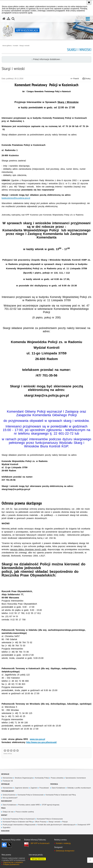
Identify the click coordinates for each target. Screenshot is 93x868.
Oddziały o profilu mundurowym (79, 788)
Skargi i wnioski (24, 46)
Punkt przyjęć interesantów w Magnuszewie (19, 825)
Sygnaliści (6, 827)
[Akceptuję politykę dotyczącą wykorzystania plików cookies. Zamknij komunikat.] (89, 2)
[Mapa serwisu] (8, 19)
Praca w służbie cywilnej (25, 812)
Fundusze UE (8, 781)
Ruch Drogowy (7, 801)
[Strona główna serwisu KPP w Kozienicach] (4, 19)
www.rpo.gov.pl (37, 739)
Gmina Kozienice (9, 795)
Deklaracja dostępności (65, 851)
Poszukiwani (44, 788)
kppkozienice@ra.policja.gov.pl (16, 198)
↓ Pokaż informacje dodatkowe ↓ (46, 59)
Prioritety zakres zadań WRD (29, 805)
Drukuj (86, 79)
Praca (3, 808)
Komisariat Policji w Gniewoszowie (31, 795)
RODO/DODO (5, 831)
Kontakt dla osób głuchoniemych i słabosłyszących (56, 825)
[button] (88, 19)
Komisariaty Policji (42, 778)
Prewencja (54, 784)
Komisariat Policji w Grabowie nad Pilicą (61, 795)
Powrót (75, 79)
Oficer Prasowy (41, 822)
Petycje (65, 822)
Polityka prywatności (11, 864)
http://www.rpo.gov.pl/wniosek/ (41, 742)
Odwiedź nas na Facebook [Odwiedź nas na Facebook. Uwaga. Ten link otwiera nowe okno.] (4, 845)
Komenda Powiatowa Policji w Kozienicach (19, 819)
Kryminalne (5, 784)
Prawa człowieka (57, 778)
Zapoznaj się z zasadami (13, 862)
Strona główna (7, 46)
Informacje (5, 774)
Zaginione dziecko (22, 788)
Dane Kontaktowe (58, 788)
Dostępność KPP (84, 825)
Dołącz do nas (8, 812)
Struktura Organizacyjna (24, 778)
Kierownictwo (8, 778)
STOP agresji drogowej (51, 805)
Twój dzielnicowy (8, 791)
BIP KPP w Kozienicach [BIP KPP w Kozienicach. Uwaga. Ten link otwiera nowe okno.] (40, 843)
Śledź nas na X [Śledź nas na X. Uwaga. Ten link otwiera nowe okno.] (9, 845)
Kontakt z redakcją (63, 843)
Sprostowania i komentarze (76, 778)
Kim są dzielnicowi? (10, 798)
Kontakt (16, 46)
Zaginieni (34, 788)
